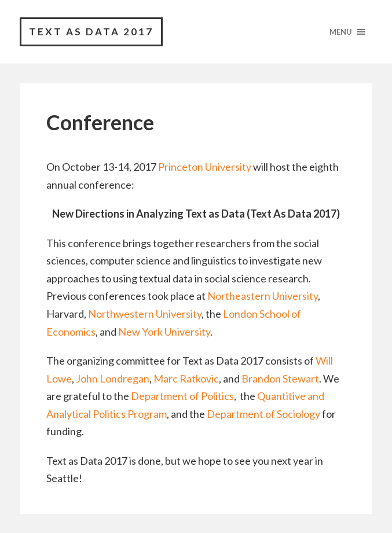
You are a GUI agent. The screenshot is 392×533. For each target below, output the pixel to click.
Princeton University (205, 167)
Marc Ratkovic (186, 378)
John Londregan (113, 378)
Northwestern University (145, 314)
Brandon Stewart (280, 378)
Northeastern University (263, 296)
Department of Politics (182, 396)
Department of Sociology (263, 414)
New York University (164, 332)
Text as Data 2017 (91, 32)
